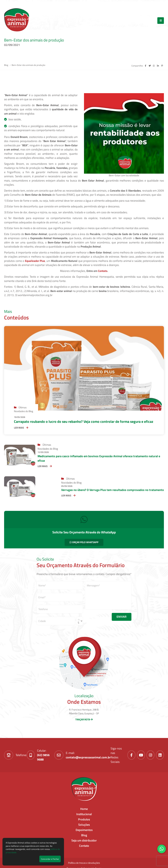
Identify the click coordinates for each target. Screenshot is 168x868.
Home (84, 809)
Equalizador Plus (35, 261)
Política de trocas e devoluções (84, 863)
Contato (103, 271)
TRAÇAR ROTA (84, 719)
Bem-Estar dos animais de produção (28, 65)
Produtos (84, 819)
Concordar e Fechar (50, 859)
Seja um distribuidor (84, 840)
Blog (6, 65)
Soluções (84, 825)
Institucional (84, 814)
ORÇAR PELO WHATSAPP (84, 542)
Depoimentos (84, 830)
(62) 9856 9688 (43, 757)
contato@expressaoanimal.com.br (88, 757)
